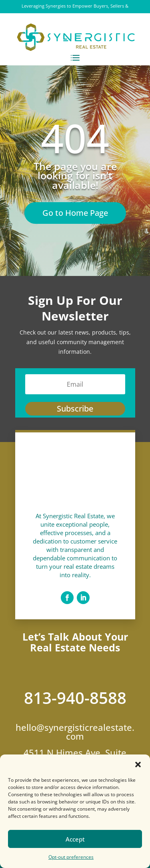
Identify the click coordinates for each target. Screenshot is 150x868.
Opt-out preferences (71, 857)
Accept (75, 839)
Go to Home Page (75, 213)
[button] (138, 765)
